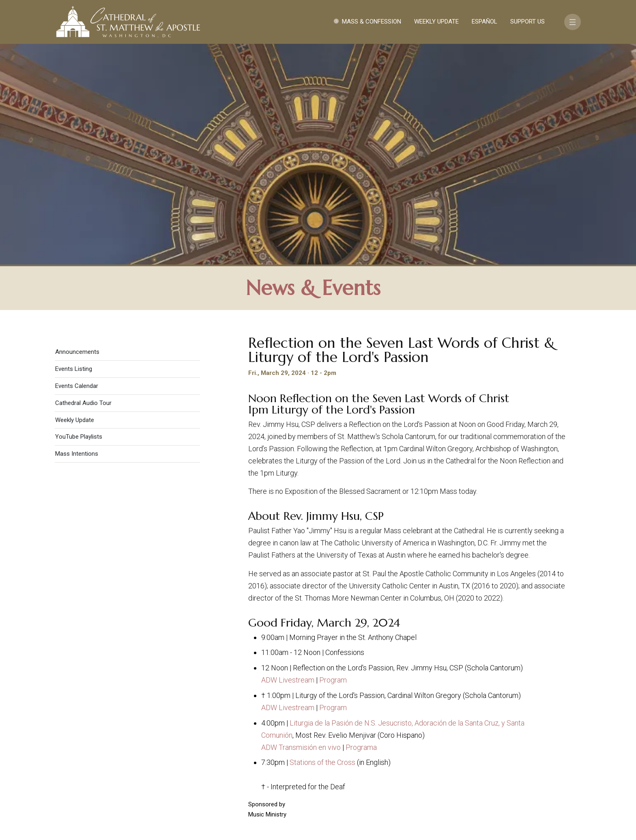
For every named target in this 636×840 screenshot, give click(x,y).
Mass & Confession (372, 22)
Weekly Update (436, 22)
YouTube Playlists (79, 219)
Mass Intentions (77, 236)
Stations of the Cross (322, 544)
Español (485, 22)
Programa (361, 529)
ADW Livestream (288, 462)
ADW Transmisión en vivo (301, 529)
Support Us (527, 22)
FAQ (534, 754)
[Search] (532, 777)
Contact (462, 754)
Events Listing (74, 151)
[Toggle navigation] (573, 22)
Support (502, 754)
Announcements (77, 134)
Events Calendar (77, 168)
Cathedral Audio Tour (83, 185)
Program (333, 462)
